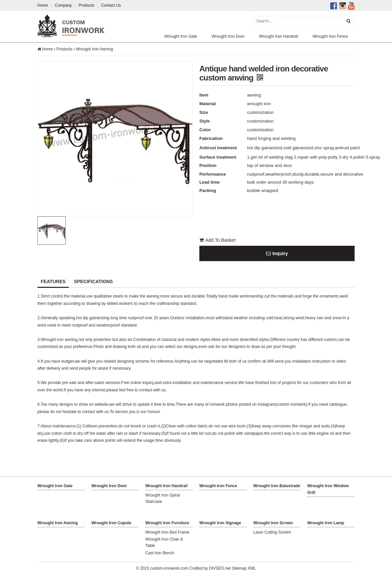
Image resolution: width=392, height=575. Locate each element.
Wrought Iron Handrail (279, 36)
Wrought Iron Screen (273, 523)
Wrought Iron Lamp (326, 523)
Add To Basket (217, 240)
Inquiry (277, 253)
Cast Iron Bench (160, 553)
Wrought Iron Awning (94, 49)
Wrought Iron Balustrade (277, 486)
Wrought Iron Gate (181, 36)
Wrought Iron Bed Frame (167, 532)
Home (43, 5)
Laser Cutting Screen (272, 532)
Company (63, 5)
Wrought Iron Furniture (167, 523)
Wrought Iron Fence (330, 36)
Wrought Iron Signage (220, 523)
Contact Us (111, 5)
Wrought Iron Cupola (111, 523)
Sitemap (239, 568)
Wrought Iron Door (228, 36)
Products (86, 5)
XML (252, 568)
